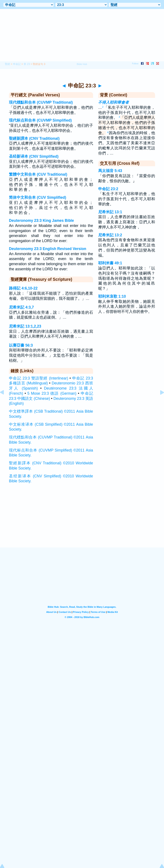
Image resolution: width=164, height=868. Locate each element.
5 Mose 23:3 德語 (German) (52, 393)
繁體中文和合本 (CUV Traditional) (38, 174)
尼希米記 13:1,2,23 (25, 326)
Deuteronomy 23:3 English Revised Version (48, 249)
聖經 (7, 64)
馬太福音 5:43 (110, 171)
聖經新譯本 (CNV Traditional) (34, 138)
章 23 (27, 64)
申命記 (17, 64)
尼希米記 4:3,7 (21, 307)
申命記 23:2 (108, 189)
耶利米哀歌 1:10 (112, 296)
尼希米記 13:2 (110, 235)
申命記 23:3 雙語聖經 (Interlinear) (39, 378)
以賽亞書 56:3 (21, 345)
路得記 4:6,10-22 (23, 288)
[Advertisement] (82, 521)
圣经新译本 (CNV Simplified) (34, 156)
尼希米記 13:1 (110, 212)
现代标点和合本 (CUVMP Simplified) (40, 120)
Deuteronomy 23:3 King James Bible (41, 221)
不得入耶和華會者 (114, 102)
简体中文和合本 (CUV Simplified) (38, 197)
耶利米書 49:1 (110, 263)
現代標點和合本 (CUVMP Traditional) (41, 102)
